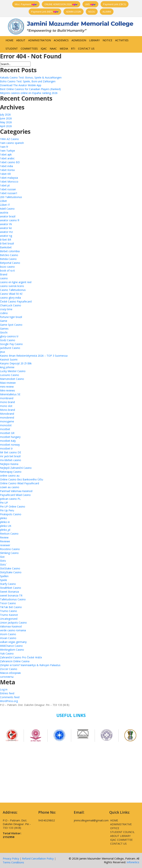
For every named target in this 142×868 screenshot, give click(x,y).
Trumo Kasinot (9, 615)
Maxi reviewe (8, 383)
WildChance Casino (11, 646)
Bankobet (6, 247)
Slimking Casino (9, 553)
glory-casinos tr (9, 336)
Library (94, 40)
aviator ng (6, 236)
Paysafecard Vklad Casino (15, 495)
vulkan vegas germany (13, 642)
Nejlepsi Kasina (9, 464)
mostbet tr (6, 448)
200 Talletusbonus (11, 197)
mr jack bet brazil (10, 456)
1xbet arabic (7, 158)
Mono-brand (7, 410)
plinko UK (6, 526)
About (21, 40)
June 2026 (6, 118)
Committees (29, 49)
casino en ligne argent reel (16, 282)
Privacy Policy (11, 859)
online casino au (10, 476)
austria (4, 212)
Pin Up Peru (7, 510)
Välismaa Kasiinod (11, 626)
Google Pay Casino (11, 344)
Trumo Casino (9, 611)
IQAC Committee (121, 840)
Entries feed (7, 693)
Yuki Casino (7, 653)
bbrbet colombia (10, 251)
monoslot (6, 425)
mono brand (7, 402)
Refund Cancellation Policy (38, 859)
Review (4, 537)
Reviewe (5, 541)
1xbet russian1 (9, 193)
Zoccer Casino (9, 669)
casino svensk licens (12, 286)
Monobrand (7, 414)
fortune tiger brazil (11, 317)
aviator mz (6, 232)
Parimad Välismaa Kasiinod (16, 491)
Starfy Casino (8, 584)
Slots (3, 561)
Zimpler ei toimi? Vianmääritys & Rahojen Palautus (30, 665)
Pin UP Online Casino (13, 506)
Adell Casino (7, 209)
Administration (40, 40)
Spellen (4, 576)
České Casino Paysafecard (16, 301)
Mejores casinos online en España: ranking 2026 (29, 93)
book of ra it (7, 271)
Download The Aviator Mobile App (21, 85)
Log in (4, 689)
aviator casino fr (10, 220)
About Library (120, 836)
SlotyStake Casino (11, 572)
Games (4, 329)
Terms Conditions (13, 862)
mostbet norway (10, 445)
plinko (4, 518)
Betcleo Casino (9, 255)
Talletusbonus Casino (13, 599)
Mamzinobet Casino (12, 379)
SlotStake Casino (10, 568)
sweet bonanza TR (11, 595)
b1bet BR (6, 240)
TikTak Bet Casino (11, 607)
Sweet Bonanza (9, 592)
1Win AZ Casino (9, 139)
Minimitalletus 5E (10, 394)
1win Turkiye (7, 151)
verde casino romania (13, 630)
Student (12, 49)
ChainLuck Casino (11, 305)
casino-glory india (10, 298)
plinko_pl (5, 530)
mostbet (5, 429)
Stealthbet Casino (11, 588)
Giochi (4, 332)
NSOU (92, 12)
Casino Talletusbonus (13, 290)
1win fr (4, 147)
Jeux (2, 352)
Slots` (3, 565)
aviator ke (6, 228)
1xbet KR (5, 174)
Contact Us (86, 49)
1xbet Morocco (9, 182)
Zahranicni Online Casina (15, 661)
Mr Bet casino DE (11, 452)
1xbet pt (5, 185)
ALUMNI (107, 12)
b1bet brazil (7, 243)
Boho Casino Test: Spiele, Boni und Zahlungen (28, 81)
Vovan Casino (8, 638)
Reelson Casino (9, 534)
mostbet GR (7, 433)
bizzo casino (7, 267)
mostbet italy (8, 441)
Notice (107, 40)
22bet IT (5, 205)
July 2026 (5, 114)
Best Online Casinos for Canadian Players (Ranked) (30, 89)
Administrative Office (121, 826)
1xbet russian (8, 189)
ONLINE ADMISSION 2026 (61, 4)
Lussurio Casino (10, 375)
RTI (73, 49)
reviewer (5, 545)
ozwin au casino (10, 487)
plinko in (5, 522)
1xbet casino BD (10, 162)
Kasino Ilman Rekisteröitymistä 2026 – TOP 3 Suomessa (34, 356)
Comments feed (10, 697)
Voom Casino (8, 634)
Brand (4, 274)
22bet (3, 201)
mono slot (6, 406)
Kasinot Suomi (9, 359)
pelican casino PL (10, 499)
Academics (61, 40)
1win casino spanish (12, 143)
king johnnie (7, 367)
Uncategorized (9, 619)
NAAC (53, 49)
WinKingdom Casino (12, 650)
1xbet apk (6, 154)
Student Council (122, 832)
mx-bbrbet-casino (11, 460)
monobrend (7, 418)
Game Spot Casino (11, 325)
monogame (7, 421)
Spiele (4, 580)
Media (64, 49)
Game (4, 321)
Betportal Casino (10, 263)
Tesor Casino (8, 603)
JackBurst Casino (10, 348)
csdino (4, 313)
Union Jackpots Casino (13, 623)
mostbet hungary (10, 437)
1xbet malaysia (9, 178)
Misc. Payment (26, 4)
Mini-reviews (7, 390)
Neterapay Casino (11, 472)
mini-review (7, 387)
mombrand (7, 398)
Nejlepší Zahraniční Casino (16, 468)
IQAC (44, 49)
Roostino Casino (10, 549)
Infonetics (133, 862)
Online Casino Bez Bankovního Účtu (22, 479)
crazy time (6, 309)
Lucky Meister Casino (13, 371)
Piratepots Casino (11, 514)
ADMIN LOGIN (73, 12)
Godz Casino (8, 340)
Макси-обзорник (10, 673)
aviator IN (6, 224)
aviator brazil (8, 216)
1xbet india (6, 166)
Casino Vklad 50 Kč (11, 294)
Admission (79, 40)
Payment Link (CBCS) (115, 4)
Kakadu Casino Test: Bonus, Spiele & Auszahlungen (31, 77)
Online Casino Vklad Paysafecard (20, 483)
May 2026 (6, 122)
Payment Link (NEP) (45, 12)
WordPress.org (9, 701)
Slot (2, 557)
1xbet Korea (7, 170)
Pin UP (4, 503)
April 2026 (6, 126)
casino (4, 278)
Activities (122, 40)
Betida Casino (8, 259)
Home (9, 40)
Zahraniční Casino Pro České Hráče (21, 657)
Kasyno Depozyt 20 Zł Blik (16, 363)
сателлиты (7, 677)
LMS (90, 4)
